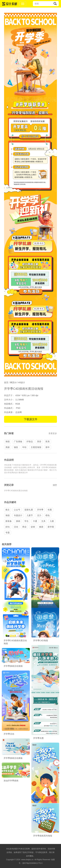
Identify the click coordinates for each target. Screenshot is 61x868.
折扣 (8, 527)
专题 (8, 533)
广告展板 (18, 442)
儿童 (52, 521)
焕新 (41, 527)
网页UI (13, 382)
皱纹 (16, 447)
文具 (43, 521)
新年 (48, 447)
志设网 (19, 412)
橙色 (48, 515)
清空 (55, 485)
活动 (16, 527)
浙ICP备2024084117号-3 (32, 863)
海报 (8, 442)
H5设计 (22, 382)
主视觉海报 (36, 447)
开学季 (40, 510)
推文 (8, 510)
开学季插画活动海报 (13, 666)
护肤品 (30, 442)
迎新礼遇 (29, 510)
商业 (24, 527)
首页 (6, 382)
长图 (50, 510)
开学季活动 (9, 734)
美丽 (8, 447)
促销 (33, 527)
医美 (48, 442)
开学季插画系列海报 (43, 836)
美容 (39, 442)
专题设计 (18, 515)
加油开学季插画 (11, 781)
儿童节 (30, 515)
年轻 (24, 447)
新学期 (51, 527)
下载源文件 (31, 419)
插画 (18, 521)
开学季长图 (38, 738)
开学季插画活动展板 (13, 758)
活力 (39, 515)
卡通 (35, 521)
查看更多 (53, 433)
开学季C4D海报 (41, 640)
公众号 (17, 510)
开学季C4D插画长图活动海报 (16, 491)
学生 (27, 521)
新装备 (9, 521)
